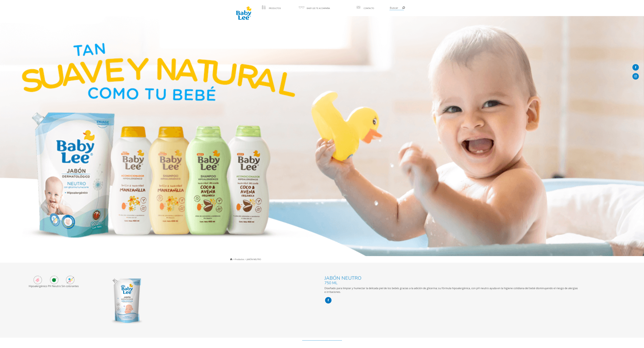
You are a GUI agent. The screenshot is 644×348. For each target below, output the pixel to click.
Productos (239, 259)
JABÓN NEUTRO (254, 259)
